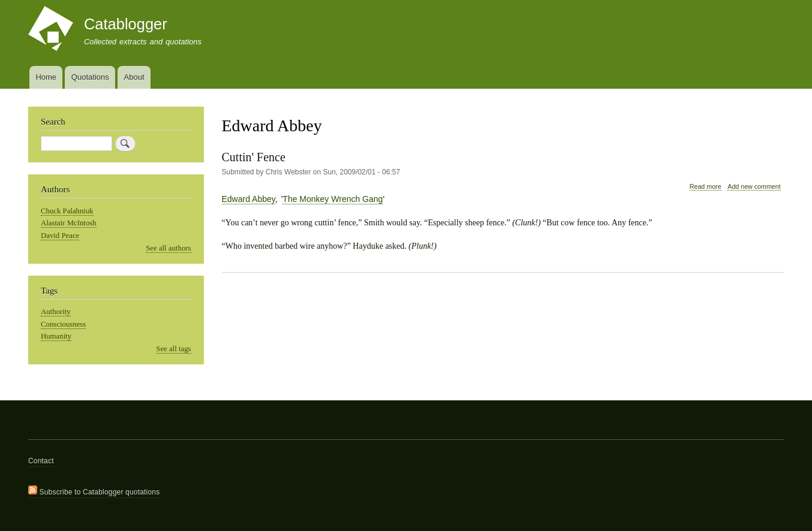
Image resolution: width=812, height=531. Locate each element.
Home (46, 77)
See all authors (168, 248)
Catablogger (126, 24)
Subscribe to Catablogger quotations (94, 491)
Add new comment (754, 186)
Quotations (90, 77)
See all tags (173, 349)
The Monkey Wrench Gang (333, 199)
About (134, 77)
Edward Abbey (249, 199)
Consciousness (63, 324)
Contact (41, 461)
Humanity (56, 336)
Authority (56, 312)
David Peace (60, 236)
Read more (706, 187)
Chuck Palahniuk (67, 211)
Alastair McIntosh (69, 223)
